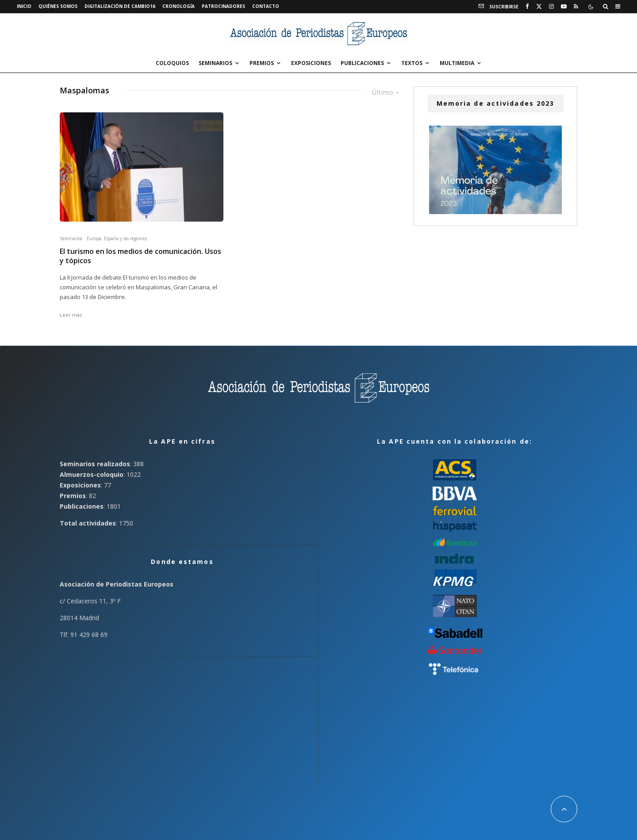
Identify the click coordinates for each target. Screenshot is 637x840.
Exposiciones (311, 63)
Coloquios (172, 63)
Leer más (71, 315)
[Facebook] (527, 7)
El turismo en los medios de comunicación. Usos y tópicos (140, 256)
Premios (262, 63)
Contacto (266, 6)
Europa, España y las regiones (117, 238)
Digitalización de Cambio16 (120, 6)
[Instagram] (551, 7)
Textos (412, 63)
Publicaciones (362, 63)
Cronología (178, 6)
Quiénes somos (58, 6)
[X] (539, 7)
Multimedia (457, 63)
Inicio (24, 6)
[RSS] (576, 7)
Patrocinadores (223, 6)
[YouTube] (564, 7)
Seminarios (215, 63)
